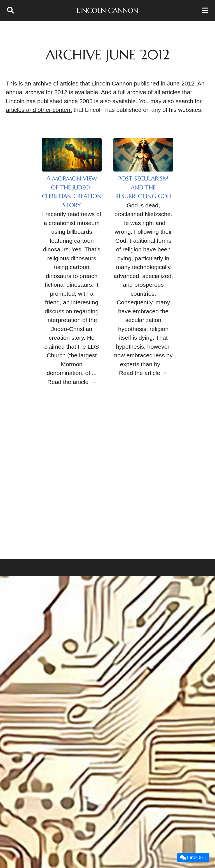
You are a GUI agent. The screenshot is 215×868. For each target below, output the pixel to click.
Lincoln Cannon (107, 11)
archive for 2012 (46, 92)
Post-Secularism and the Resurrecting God (143, 187)
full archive (132, 92)
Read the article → (72, 382)
